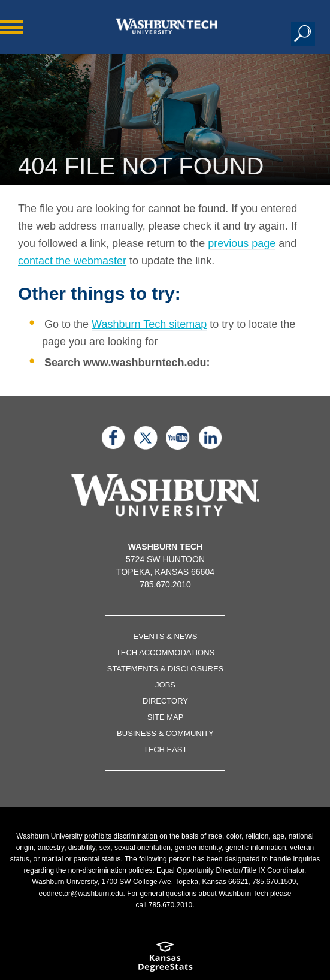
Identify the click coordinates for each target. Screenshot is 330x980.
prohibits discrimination (121, 836)
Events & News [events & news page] (166, 636)
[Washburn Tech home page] (166, 26)
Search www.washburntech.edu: (127, 363)
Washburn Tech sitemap (149, 324)
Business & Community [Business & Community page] (165, 733)
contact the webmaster (72, 261)
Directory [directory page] (165, 701)
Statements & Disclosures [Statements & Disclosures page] (166, 669)
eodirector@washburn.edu (81, 894)
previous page (242, 243)
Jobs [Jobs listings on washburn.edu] (165, 685)
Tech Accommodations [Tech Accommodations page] (165, 652)
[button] (303, 34)
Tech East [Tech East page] (166, 750)
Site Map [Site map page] (166, 717)
